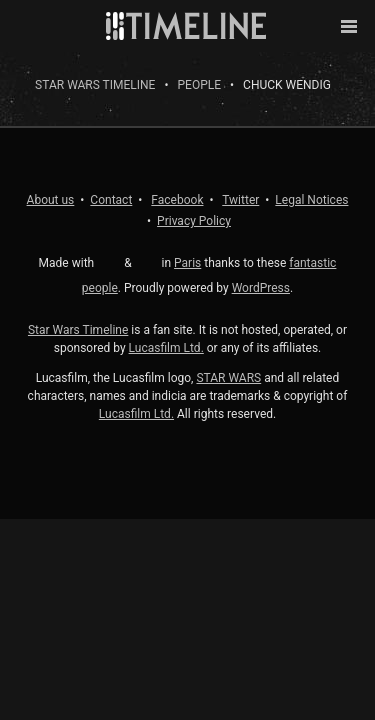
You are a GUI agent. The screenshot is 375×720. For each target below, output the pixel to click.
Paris (187, 263)
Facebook (177, 200)
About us (51, 200)
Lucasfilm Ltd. (166, 348)
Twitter (240, 200)
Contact (111, 200)
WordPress (261, 288)
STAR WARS (228, 378)
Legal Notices (311, 200)
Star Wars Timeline (95, 85)
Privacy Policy (194, 221)
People (200, 85)
